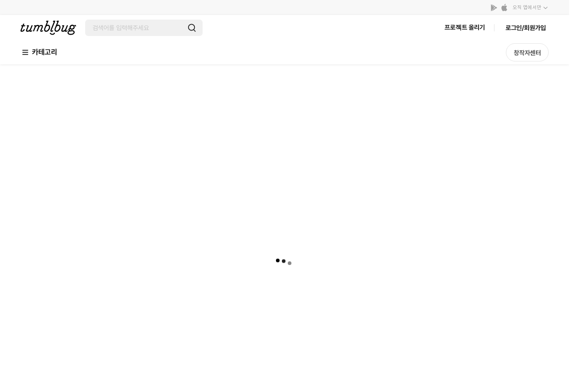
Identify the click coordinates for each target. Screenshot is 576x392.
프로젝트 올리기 (465, 27)
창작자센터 (527, 53)
